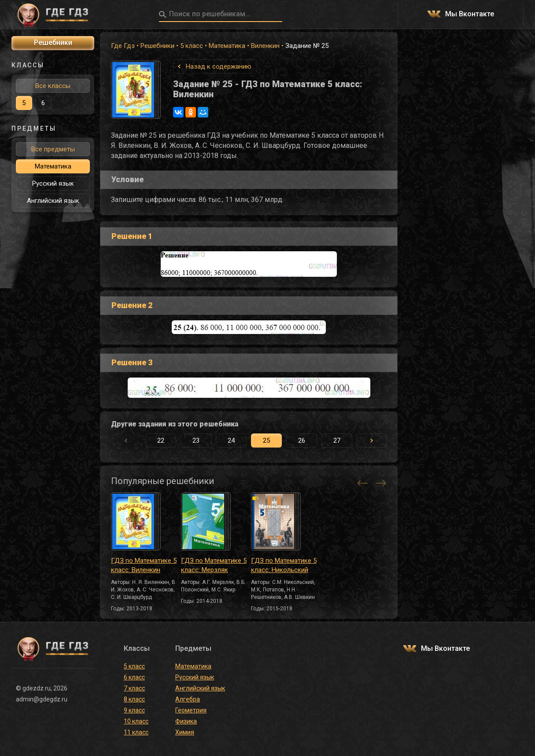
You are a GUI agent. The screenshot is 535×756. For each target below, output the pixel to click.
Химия (185, 732)
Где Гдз (123, 46)
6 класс (134, 677)
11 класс (136, 732)
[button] (372, 440)
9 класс (134, 710)
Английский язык (53, 201)
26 (302, 440)
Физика (186, 721)
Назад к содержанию (219, 66)
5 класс (192, 46)
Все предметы (53, 149)
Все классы (53, 86)
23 (196, 440)
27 (337, 440)
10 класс (136, 721)
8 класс (134, 699)
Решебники (157, 46)
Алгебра (188, 699)
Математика (227, 46)
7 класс (134, 688)
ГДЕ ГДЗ (53, 15)
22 (161, 440)
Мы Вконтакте (470, 14)
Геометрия (191, 710)
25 (266, 440)
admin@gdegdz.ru (42, 699)
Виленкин (265, 46)
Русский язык (53, 183)
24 (231, 440)
